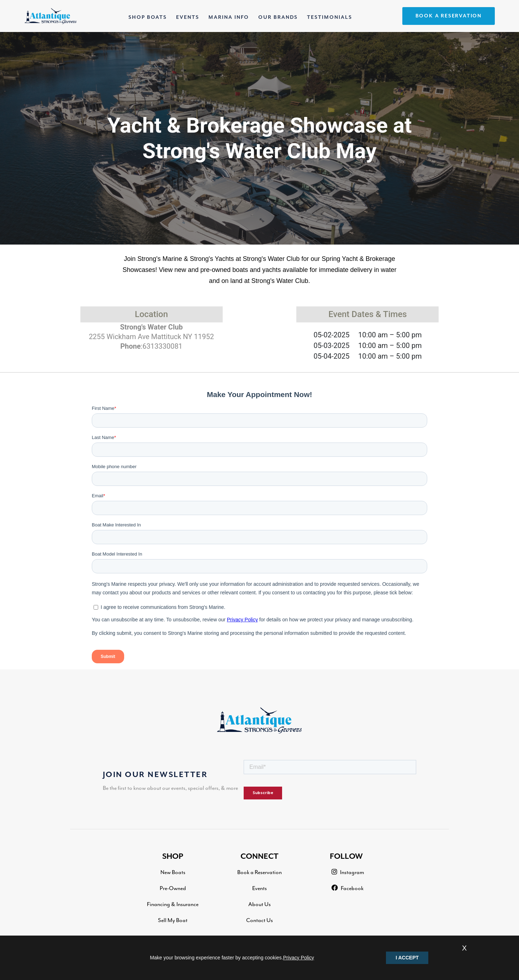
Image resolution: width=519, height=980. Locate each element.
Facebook (348, 888)
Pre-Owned (173, 888)
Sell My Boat (173, 920)
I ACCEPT (407, 958)
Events (259, 888)
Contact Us (259, 920)
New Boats (173, 872)
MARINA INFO (229, 17)
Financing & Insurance (173, 904)
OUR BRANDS (278, 17)
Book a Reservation (259, 872)
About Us (259, 904)
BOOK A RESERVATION (449, 16)
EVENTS (188, 17)
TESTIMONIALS (330, 17)
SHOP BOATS (149, 16)
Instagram (348, 872)
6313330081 (162, 346)
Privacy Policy (299, 958)
